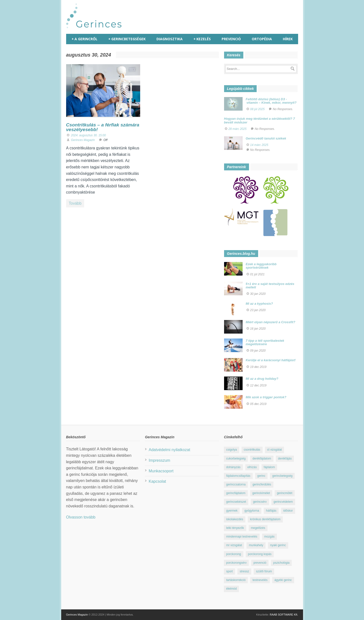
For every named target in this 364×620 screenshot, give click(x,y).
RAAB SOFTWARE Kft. (284, 615)
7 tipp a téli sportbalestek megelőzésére (265, 342)
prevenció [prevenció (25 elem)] (260, 563)
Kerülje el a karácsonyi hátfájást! (271, 360)
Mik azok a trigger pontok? (266, 397)
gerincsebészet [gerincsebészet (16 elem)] (236, 502)
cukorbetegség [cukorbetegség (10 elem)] (236, 459)
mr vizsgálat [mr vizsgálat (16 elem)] (234, 545)
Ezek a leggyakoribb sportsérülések (261, 266)
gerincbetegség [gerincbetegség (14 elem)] (282, 476)
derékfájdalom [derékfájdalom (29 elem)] (262, 459)
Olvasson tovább (81, 517)
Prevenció (231, 39)
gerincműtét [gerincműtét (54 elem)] (285, 493)
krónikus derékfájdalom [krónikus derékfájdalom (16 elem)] (265, 519)
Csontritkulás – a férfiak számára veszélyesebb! (103, 127)
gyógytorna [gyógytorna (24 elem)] (252, 511)
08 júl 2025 (258, 109)
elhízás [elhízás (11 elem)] (252, 467)
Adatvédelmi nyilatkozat (169, 450)
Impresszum (159, 460)
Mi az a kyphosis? (259, 304)
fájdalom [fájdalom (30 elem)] (269, 467)
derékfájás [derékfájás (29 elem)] (285, 459)
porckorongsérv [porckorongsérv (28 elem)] (236, 563)
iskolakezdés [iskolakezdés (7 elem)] (235, 519)
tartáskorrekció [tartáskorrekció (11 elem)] (236, 580)
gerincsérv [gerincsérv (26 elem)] (260, 502)
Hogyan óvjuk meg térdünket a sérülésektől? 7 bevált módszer (260, 120)
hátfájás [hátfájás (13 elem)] (271, 511)
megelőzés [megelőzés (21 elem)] (258, 528)
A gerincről (85, 39)
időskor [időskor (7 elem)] (288, 511)
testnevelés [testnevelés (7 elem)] (260, 580)
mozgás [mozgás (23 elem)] (269, 537)
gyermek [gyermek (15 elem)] (232, 511)
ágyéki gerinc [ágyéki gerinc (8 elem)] (283, 580)
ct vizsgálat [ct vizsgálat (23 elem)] (275, 450)
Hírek (288, 39)
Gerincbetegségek (127, 39)
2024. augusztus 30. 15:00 (88, 135)
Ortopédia (262, 39)
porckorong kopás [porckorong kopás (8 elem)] (260, 554)
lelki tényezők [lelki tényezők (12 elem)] (235, 528)
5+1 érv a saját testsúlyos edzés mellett (270, 286)
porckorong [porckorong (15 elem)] (233, 554)
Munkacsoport (161, 471)
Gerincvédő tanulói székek (266, 138)
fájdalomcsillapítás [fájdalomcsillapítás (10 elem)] (238, 476)
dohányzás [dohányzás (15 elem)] (233, 467)
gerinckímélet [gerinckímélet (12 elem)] (261, 493)
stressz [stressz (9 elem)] (244, 571)
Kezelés (202, 39)
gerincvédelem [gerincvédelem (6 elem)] (283, 502)
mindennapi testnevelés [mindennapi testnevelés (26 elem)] (242, 537)
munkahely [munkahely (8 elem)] (256, 545)
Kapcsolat (157, 481)
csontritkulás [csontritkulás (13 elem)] (252, 450)
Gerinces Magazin (83, 140)
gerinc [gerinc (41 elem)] (261, 476)
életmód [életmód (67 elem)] (231, 589)
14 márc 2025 (259, 145)
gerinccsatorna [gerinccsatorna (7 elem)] (236, 484)
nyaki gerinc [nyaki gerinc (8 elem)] (278, 545)
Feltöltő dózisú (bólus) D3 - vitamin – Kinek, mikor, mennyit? (271, 101)
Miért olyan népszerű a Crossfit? (271, 322)
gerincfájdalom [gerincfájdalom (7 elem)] (236, 493)
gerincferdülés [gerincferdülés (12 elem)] (262, 484)
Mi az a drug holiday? (262, 379)
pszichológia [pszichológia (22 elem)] (281, 563)
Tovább (75, 203)
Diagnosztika (170, 39)
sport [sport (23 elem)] (229, 571)
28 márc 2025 (238, 129)
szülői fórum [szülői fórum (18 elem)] (264, 571)
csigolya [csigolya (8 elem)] (231, 450)
